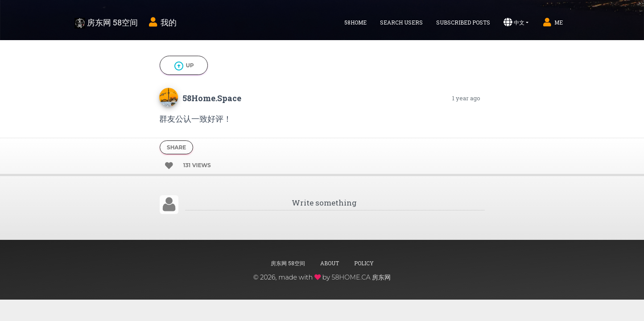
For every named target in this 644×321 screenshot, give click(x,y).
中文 (514, 22)
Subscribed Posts (463, 22)
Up (184, 66)
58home (355, 22)
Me (552, 22)
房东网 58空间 (106, 23)
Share (176, 147)
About (330, 263)
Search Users (401, 22)
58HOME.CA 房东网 (361, 277)
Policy (364, 263)
